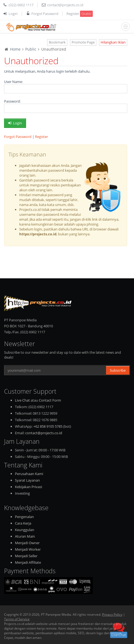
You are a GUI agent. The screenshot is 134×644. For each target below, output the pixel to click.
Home (15, 49)
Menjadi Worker (28, 549)
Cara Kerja (23, 523)
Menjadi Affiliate (28, 562)
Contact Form (50, 400)
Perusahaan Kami (29, 474)
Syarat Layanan (27, 480)
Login (13, 14)
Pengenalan (24, 517)
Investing (22, 493)
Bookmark (57, 42)
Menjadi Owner (27, 543)
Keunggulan (25, 530)
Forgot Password (45, 14)
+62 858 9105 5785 (48, 426)
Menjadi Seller (26, 556)
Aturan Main (25, 536)
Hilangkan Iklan (113, 42)
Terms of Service (17, 619)
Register (73, 14)
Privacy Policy (112, 614)
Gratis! (86, 14)
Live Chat (22, 400)
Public (31, 49)
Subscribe (118, 370)
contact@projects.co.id (65, 5)
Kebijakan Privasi (28, 487)
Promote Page (83, 42)
